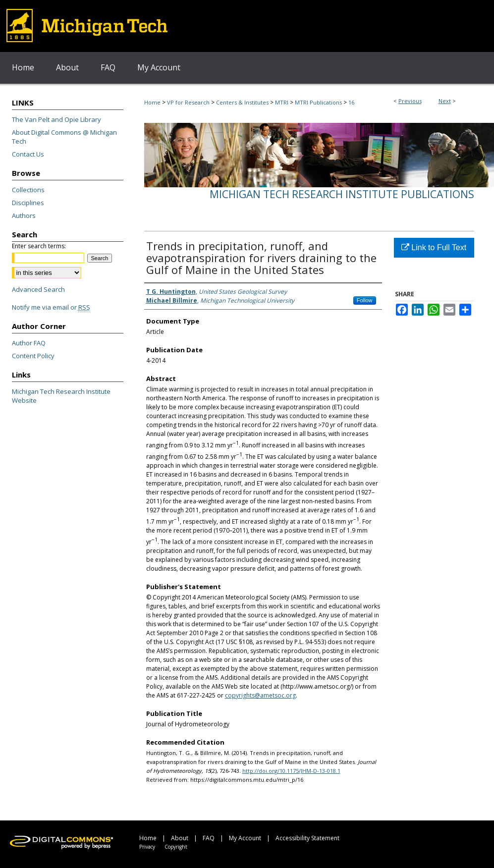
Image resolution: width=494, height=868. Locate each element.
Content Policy (33, 356)
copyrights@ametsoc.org (260, 695)
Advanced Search (38, 289)
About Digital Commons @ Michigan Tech (64, 137)
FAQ (209, 838)
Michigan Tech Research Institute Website (61, 396)
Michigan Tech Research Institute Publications (342, 194)
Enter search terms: (39, 246)
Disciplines (28, 203)
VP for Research (188, 102)
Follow (365, 300)
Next (445, 101)
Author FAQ (29, 343)
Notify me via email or (51, 307)
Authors (24, 216)
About (180, 838)
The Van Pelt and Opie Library (56, 119)
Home (152, 102)
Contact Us (28, 154)
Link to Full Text (434, 247)
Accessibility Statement (307, 838)
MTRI (282, 102)
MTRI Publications (318, 102)
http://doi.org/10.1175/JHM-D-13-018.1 (291, 771)
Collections (28, 190)
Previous (410, 101)
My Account (245, 838)
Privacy (147, 847)
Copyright (176, 847)
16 (351, 102)
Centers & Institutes (242, 102)
